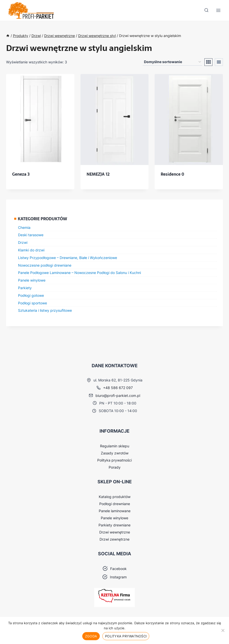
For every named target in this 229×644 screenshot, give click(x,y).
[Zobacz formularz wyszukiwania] (206, 10)
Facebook (118, 569)
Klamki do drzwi (31, 250)
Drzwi (23, 242)
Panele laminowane (115, 511)
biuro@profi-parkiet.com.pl (118, 395)
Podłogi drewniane (115, 504)
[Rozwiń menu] (218, 11)
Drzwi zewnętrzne (115, 539)
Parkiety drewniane (115, 525)
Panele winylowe (32, 280)
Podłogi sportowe (32, 303)
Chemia (24, 227)
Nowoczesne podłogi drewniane (45, 265)
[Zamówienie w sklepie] (172, 62)
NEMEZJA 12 (98, 174)
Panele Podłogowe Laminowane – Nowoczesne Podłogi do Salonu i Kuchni (79, 273)
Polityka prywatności (115, 460)
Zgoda (91, 636)
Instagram (118, 577)
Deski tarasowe (31, 235)
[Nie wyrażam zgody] (223, 630)
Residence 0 (172, 174)
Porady (115, 467)
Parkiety (25, 288)
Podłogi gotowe (31, 295)
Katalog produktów (115, 497)
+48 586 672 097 (118, 388)
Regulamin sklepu (115, 446)
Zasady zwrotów (115, 453)
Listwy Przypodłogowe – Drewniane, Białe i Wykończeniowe (68, 258)
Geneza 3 (21, 174)
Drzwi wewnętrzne (115, 532)
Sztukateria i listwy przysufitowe (45, 310)
